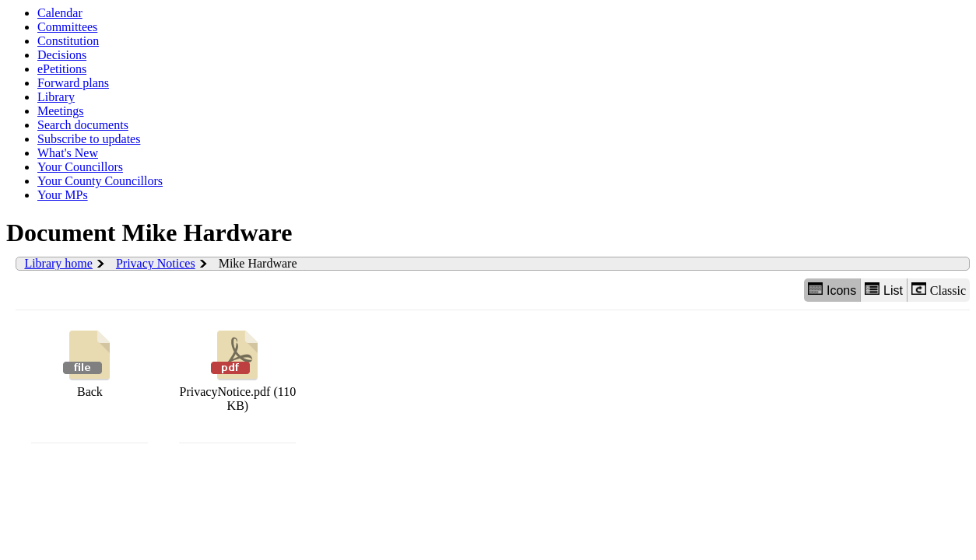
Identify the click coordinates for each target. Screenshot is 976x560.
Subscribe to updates (89, 139)
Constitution (68, 41)
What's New (68, 153)
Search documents (83, 125)
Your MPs (63, 195)
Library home (58, 263)
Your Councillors (80, 167)
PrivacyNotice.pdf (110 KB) (238, 369)
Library (56, 97)
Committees (67, 27)
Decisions (62, 55)
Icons (832, 290)
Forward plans (73, 83)
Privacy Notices (156, 263)
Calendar (60, 13)
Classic (939, 290)
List (884, 290)
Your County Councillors (100, 181)
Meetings (61, 111)
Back (90, 362)
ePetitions (62, 69)
